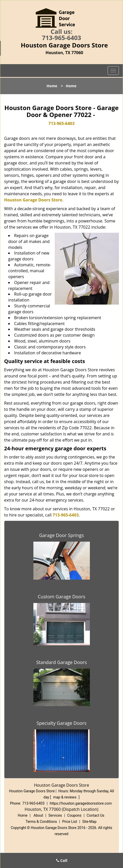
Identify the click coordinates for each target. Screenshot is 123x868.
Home (52, 86)
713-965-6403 (61, 38)
